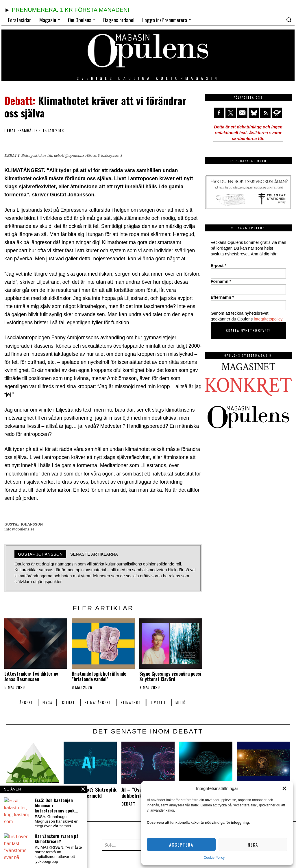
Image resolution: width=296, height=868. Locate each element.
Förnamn (221, 281)
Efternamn (222, 297)
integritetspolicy (268, 319)
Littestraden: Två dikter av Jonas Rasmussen (31, 677)
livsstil (158, 703)
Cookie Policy (214, 858)
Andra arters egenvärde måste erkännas (32, 793)
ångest (26, 703)
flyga (47, 703)
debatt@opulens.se (70, 155)
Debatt (11, 130)
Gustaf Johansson (40, 554)
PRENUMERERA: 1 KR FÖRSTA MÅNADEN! (71, 10)
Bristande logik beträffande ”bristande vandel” (99, 677)
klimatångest (98, 703)
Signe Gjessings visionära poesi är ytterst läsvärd (170, 677)
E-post (219, 266)
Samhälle (28, 130)
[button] (284, 788)
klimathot (131, 703)
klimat (69, 703)
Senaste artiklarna (94, 554)
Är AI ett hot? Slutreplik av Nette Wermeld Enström (90, 796)
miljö (181, 703)
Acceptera (181, 845)
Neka (253, 845)
